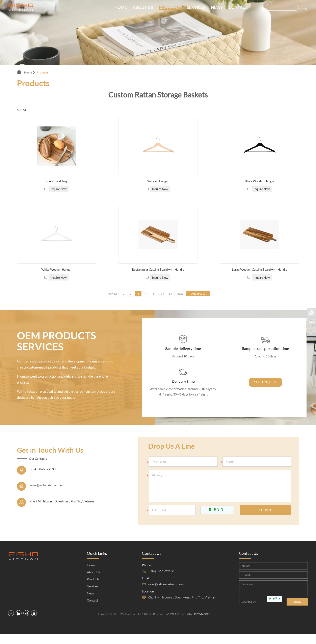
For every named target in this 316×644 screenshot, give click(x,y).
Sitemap (171, 624)
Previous (106, 294)
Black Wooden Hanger (260, 181)
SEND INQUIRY (266, 388)
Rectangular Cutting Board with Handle (158, 270)
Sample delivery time (183, 350)
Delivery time (183, 384)
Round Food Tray (57, 181)
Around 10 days (183, 357)
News (217, 8)
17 (164, 294)
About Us (143, 8)
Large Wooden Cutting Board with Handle (260, 270)
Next (184, 294)
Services (196, 8)
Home (121, 8)
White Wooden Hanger (56, 270)
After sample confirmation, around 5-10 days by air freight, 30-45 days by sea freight (183, 397)
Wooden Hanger (158, 181)
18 (173, 294)
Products (170, 8)
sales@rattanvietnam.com (48, 495)
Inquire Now (59, 189)
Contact (238, 8)
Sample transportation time (265, 350)
